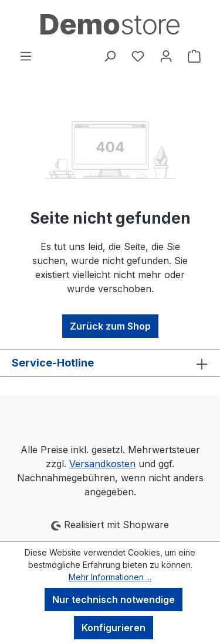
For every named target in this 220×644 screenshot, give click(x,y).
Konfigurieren (114, 628)
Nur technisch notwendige (114, 600)
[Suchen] (110, 56)
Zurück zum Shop (110, 326)
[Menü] (26, 56)
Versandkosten (102, 464)
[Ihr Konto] (166, 56)
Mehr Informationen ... (110, 577)
